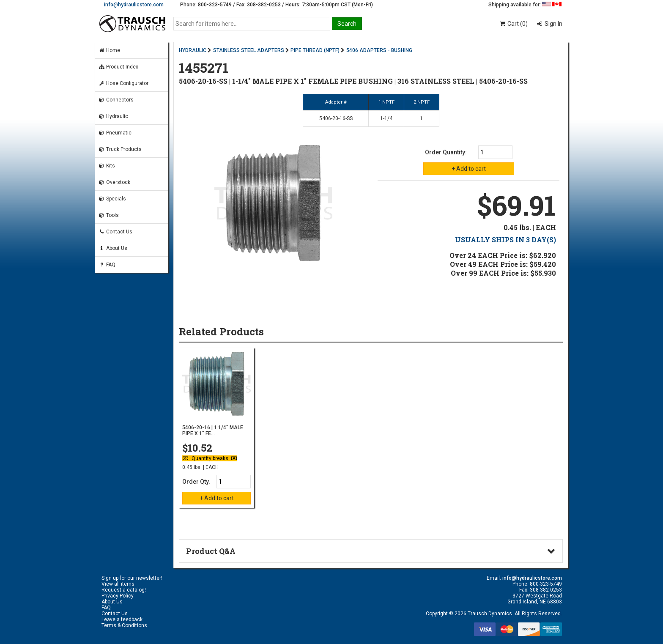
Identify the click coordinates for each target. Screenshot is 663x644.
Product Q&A (211, 551)
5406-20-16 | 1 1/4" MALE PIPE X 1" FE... (213, 430)
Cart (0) (513, 24)
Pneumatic (115, 133)
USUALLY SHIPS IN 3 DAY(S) (505, 240)
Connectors (116, 100)
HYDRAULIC (193, 50)
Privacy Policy (118, 596)
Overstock (114, 182)
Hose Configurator (123, 83)
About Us (113, 248)
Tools (109, 215)
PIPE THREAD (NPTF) (315, 50)
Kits (107, 166)
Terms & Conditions (124, 625)
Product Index (118, 67)
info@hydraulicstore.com (134, 5)
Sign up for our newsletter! (132, 578)
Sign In (553, 24)
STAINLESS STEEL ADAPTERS (249, 50)
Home (109, 50)
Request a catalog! (124, 590)
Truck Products (120, 149)
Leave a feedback (122, 619)
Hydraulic (113, 116)
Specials (112, 199)
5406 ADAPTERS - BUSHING (379, 50)
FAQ (107, 265)
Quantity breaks (210, 458)
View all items (118, 584)
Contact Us (115, 232)
